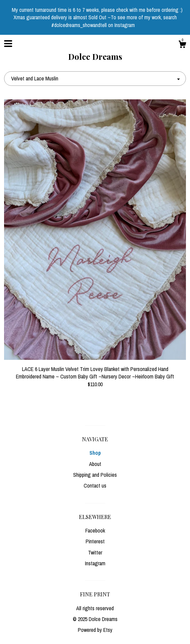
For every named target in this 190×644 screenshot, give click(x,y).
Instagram (95, 563)
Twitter (95, 552)
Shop (95, 453)
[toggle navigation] (8, 44)
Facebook (95, 530)
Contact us (95, 486)
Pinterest (95, 541)
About (95, 464)
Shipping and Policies (95, 475)
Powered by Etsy (95, 630)
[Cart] (182, 45)
